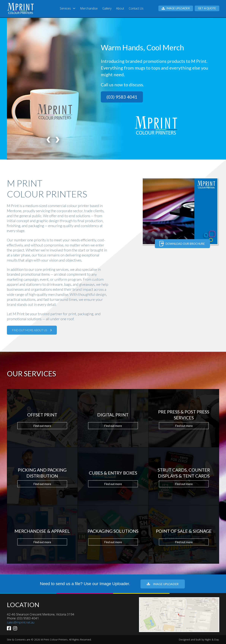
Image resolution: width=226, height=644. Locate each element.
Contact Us (136, 8)
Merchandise (89, 8)
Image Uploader (176, 8)
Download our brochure (182, 244)
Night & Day (212, 639)
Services (65, 8)
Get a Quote (207, 8)
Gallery (107, 8)
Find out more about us (32, 330)
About (120, 8)
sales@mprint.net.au (21, 622)
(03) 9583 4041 (122, 97)
